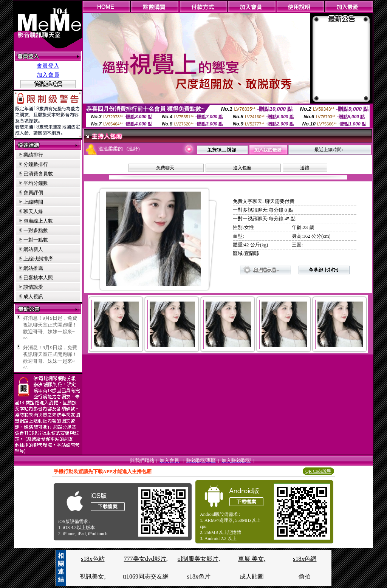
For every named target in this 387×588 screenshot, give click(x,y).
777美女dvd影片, (146, 559)
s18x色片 (199, 576)
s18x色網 (305, 559)
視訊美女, (93, 576)
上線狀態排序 (38, 259)
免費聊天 (165, 168)
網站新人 (33, 249)
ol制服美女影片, (199, 559)
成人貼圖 (252, 576)
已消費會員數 (38, 174)
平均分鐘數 (36, 183)
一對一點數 (36, 240)
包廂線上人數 (38, 221)
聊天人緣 (33, 211)
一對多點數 (36, 230)
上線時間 (33, 202)
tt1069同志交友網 (146, 576)
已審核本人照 (38, 278)
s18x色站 (93, 559)
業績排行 (33, 155)
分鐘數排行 (36, 164)
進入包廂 (242, 168)
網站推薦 (33, 268)
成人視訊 (33, 296)
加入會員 (48, 75)
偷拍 (305, 576)
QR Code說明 (318, 471)
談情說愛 (33, 287)
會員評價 (33, 193)
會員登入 (48, 66)
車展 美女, (252, 559)
